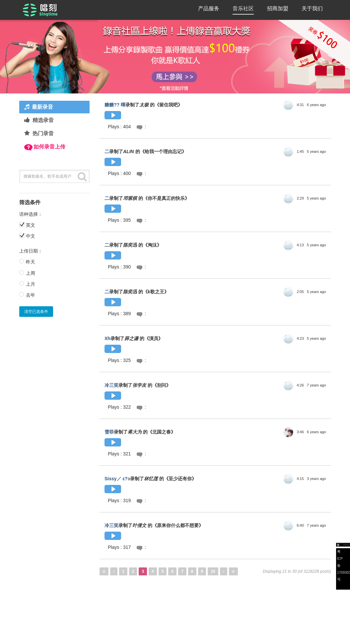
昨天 (31, 262)
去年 (31, 295)
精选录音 (43, 120)
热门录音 (43, 133)
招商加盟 (278, 8)
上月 (31, 284)
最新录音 (42, 107)
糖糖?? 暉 (115, 105)
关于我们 (312, 8)
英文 (31, 225)
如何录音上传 (49, 147)
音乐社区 (243, 8)
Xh (107, 338)
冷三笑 (111, 385)
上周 (31, 273)
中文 (31, 236)
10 (213, 571)
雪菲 (109, 432)
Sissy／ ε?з (117, 479)
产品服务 (209, 8)
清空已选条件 (36, 312)
